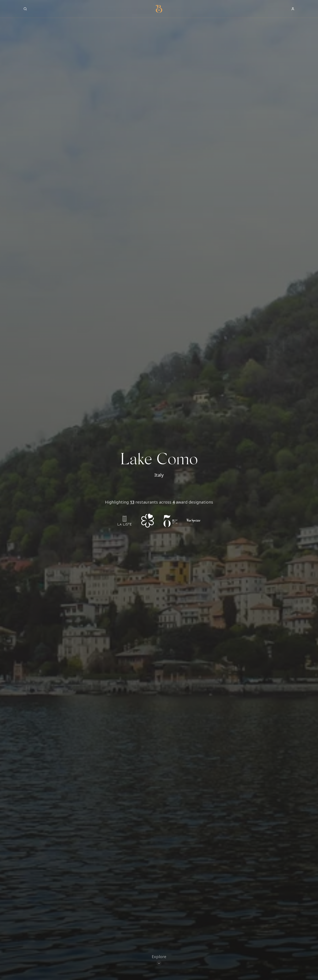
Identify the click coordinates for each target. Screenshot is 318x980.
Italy (159, 475)
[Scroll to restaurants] (159, 961)
